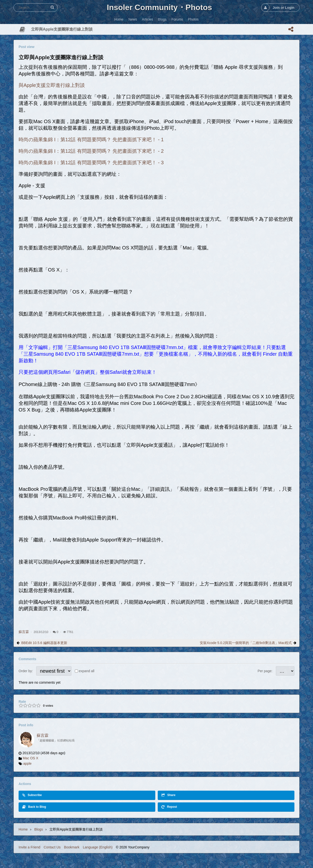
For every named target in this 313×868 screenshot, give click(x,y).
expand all (87, 671)
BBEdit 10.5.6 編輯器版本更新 (44, 643)
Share (168, 795)
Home (23, 829)
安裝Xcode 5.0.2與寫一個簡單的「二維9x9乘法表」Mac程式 (246, 643)
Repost (169, 807)
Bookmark (72, 847)
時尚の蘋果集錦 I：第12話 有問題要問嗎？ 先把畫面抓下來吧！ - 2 (91, 151)
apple (27, 763)
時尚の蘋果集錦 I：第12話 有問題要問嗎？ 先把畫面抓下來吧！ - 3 (91, 163)
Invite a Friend (29, 847)
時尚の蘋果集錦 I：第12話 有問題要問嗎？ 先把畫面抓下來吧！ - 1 (91, 140)
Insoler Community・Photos (159, 7)
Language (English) (98, 847)
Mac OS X (31, 758)
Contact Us (52, 847)
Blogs (39, 829)
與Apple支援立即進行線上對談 (52, 85)
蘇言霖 (24, 632)
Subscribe (32, 795)
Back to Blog (34, 807)
